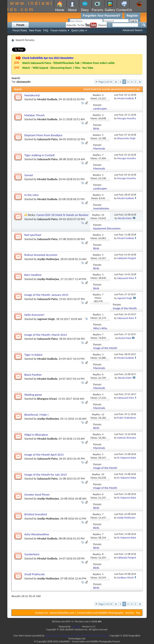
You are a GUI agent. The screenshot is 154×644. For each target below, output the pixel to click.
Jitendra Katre (125, 218)
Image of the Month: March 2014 (46, 335)
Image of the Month (125, 308)
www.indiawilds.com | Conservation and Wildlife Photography (87, 613)
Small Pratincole (35, 574)
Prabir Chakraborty (127, 418)
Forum (20, 25)
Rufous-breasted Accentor (41, 255)
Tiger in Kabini (33, 355)
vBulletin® (76, 627)
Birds (96, 129)
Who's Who (100, 328)
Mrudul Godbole (47, 99)
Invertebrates (101, 208)
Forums (97, 10)
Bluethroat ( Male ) (36, 415)
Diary (85, 10)
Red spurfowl (33, 235)
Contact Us (42, 613)
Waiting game (33, 395)
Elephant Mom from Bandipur (43, 135)
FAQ (46, 30)
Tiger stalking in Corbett (39, 155)
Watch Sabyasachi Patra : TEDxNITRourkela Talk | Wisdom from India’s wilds (68, 63)
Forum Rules (20, 30)
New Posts (35, 30)
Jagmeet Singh (125, 298)
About (72, 10)
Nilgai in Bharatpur (36, 435)
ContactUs (124, 10)
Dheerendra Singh (126, 138)
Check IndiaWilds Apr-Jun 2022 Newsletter (48, 58)
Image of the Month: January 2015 (46, 295)
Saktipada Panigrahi (127, 258)
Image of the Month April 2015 (44, 455)
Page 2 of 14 (105, 82)
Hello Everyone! (34, 315)
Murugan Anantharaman (130, 118)
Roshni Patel (125, 338)
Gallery (110, 10)
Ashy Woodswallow (37, 534)
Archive (130, 613)
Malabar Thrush (34, 115)
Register (132, 16)
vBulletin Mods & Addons (96, 636)
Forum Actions (59, 30)
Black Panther (33, 375)
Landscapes (100, 109)
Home (60, 10)
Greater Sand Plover (37, 495)
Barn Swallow (33, 275)
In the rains (31, 195)
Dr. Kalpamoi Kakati (127, 458)
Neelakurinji (32, 95)
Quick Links (78, 30)
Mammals (99, 149)
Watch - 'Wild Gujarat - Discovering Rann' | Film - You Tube (58, 68)
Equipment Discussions (107, 228)
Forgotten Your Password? (102, 16)
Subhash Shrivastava (127, 438)
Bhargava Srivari (47, 399)
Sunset (29, 175)
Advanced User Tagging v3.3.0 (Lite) (63, 636)
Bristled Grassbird (36, 514)
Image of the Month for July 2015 (46, 475)
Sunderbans (32, 554)
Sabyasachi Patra (47, 139)
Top (138, 613)
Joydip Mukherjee (48, 259)
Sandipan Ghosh (125, 578)
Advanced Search (132, 30)
